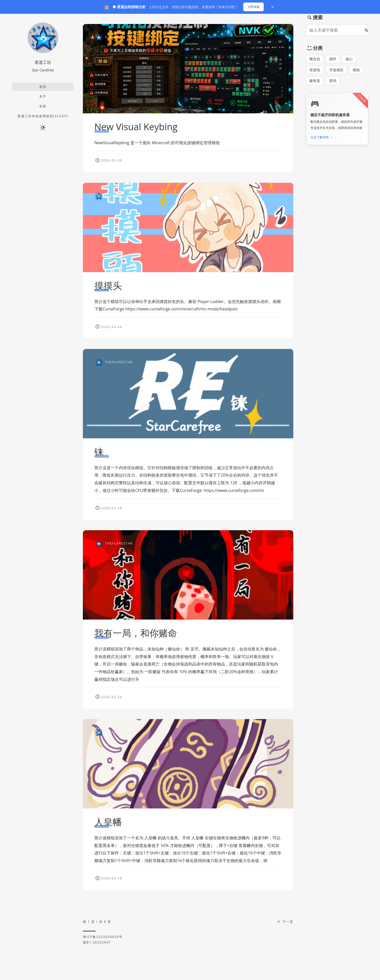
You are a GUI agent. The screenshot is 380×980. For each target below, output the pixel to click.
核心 (349, 59)
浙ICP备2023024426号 (103, 937)
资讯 (333, 81)
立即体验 (254, 7)
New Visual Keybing (136, 127)
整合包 (315, 59)
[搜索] (368, 30)
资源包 (315, 70)
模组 (356, 70)
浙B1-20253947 (97, 942)
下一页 (288, 922)
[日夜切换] (43, 127)
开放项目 (336, 70)
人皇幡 (108, 825)
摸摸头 (108, 286)
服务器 (315, 81)
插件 (333, 59)
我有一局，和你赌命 (136, 636)
